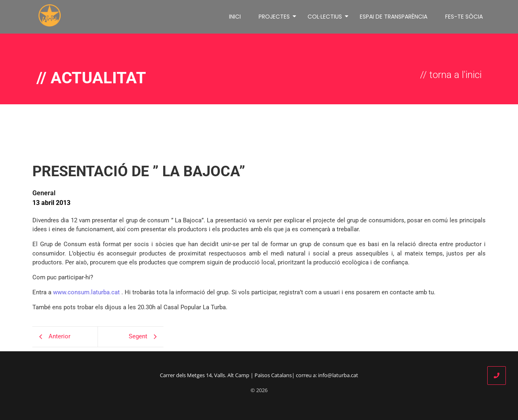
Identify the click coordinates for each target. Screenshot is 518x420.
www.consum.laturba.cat (86, 292)
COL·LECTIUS (326, 17)
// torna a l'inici (451, 75)
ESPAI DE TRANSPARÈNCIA (394, 17)
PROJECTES (276, 17)
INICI (235, 17)
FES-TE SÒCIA (464, 17)
